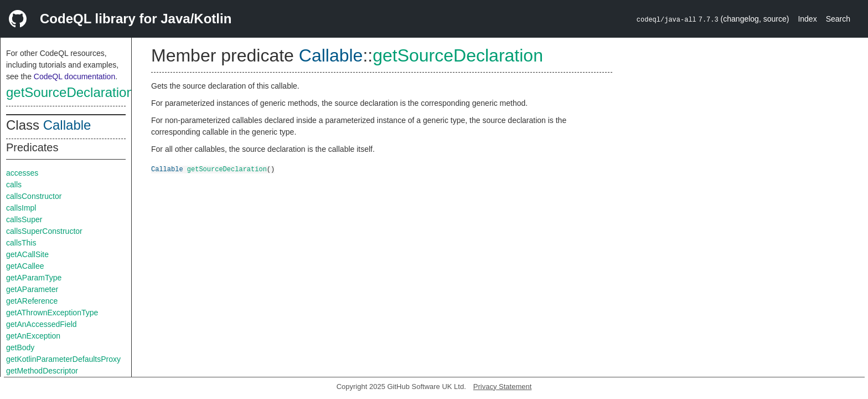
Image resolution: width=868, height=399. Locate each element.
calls (14, 185)
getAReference (32, 301)
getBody (20, 347)
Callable (67, 125)
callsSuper (24, 219)
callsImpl (21, 208)
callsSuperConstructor (44, 231)
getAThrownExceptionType (52, 313)
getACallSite (27, 254)
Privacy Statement (503, 387)
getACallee (25, 266)
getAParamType (34, 278)
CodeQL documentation (74, 76)
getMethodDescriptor (42, 371)
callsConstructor (34, 196)
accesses (22, 173)
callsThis (21, 243)
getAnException (33, 336)
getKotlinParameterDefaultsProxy (63, 359)
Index (807, 19)
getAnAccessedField (42, 324)
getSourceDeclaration (70, 92)
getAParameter (32, 289)
